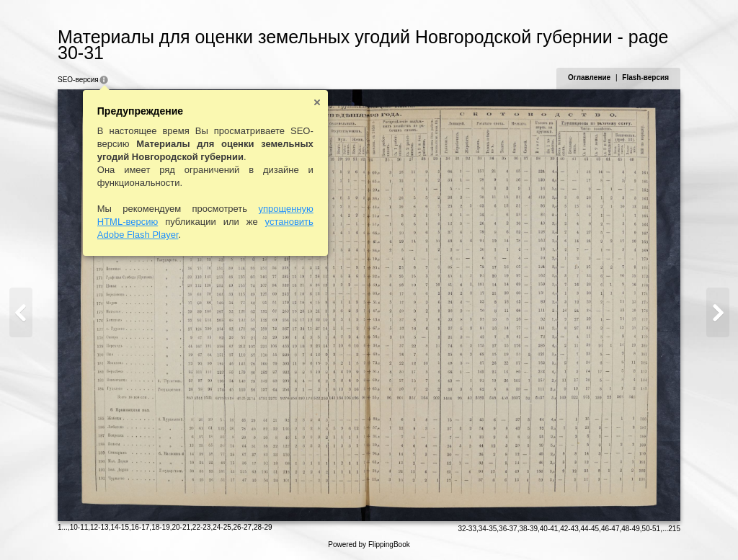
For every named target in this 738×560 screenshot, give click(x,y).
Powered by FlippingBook (369, 545)
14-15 (120, 527)
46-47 (610, 529)
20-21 (181, 527)
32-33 (467, 529)
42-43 (569, 529)
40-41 (549, 529)
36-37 (508, 529)
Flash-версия (645, 77)
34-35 (488, 529)
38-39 (528, 529)
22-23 (202, 527)
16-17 (141, 527)
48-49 (631, 529)
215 (674, 529)
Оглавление (589, 77)
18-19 (161, 527)
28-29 (263, 527)
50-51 (652, 529)
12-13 (99, 527)
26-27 (243, 527)
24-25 (222, 527)
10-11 (79, 527)
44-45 (590, 529)
